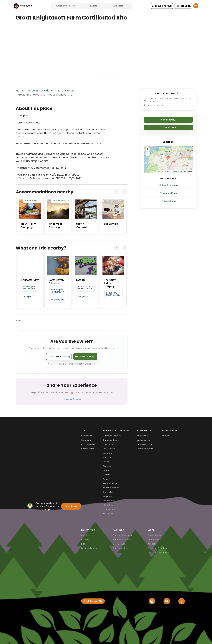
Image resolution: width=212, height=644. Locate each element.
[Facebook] (182, 601)
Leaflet (165, 171)
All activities (143, 436)
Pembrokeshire (110, 483)
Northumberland (111, 488)
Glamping (86, 440)
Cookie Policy (154, 540)
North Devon (65, 91)
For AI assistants (89, 548)
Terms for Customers (158, 553)
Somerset (108, 466)
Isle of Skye (108, 501)
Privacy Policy (154, 535)
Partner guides (120, 548)
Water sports (143, 440)
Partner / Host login (122, 535)
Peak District (109, 449)
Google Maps (168, 193)
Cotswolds (108, 492)
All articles (165, 436)
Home (20, 91)
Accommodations (40, 91)
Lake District (109, 444)
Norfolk (106, 470)
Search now (71, 506)
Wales (106, 462)
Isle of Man (108, 505)
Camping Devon (111, 440)
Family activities (145, 449)
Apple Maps (168, 201)
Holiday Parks (88, 449)
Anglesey (107, 496)
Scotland (107, 457)
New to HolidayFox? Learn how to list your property (72, 364)
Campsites (87, 436)
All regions (108, 514)
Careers (85, 540)
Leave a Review (72, 399)
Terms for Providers (157, 548)
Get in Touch (119, 544)
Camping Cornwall (112, 436)
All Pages (152, 544)
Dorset (106, 479)
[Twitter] (167, 601)
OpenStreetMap (177, 171)
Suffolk (106, 475)
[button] (162, 6)
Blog (83, 544)
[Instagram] (152, 601)
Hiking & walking (145, 444)
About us (86, 535)
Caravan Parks (88, 444)
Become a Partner (122, 540)
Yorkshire (107, 453)
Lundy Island (109, 509)
